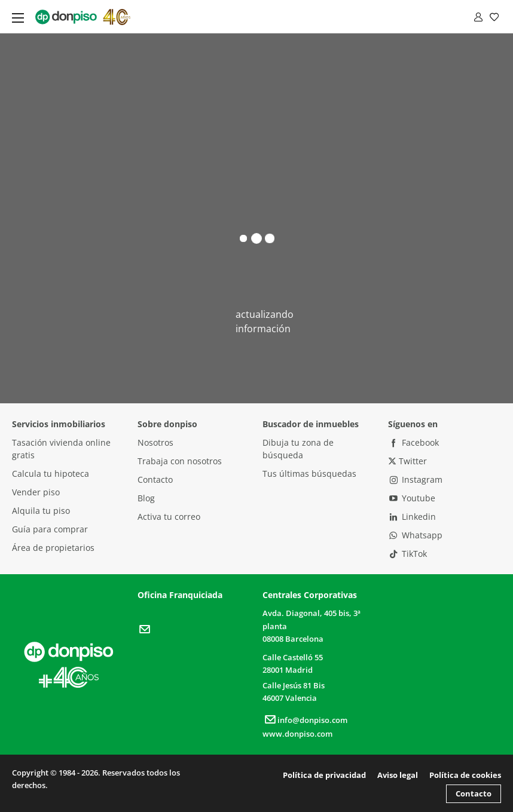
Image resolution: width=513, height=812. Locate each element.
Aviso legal (398, 775)
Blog (146, 498)
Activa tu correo (169, 517)
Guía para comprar (50, 529)
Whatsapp (416, 535)
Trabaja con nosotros (180, 461)
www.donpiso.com (297, 734)
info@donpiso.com (305, 720)
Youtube (412, 498)
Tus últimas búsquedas (309, 474)
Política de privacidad (324, 775)
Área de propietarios (53, 548)
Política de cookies (465, 775)
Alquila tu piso (41, 511)
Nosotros (155, 442)
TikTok (408, 554)
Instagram (416, 479)
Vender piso (36, 492)
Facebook (414, 442)
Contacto (155, 479)
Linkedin (412, 517)
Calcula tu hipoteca (51, 474)
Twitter (407, 461)
